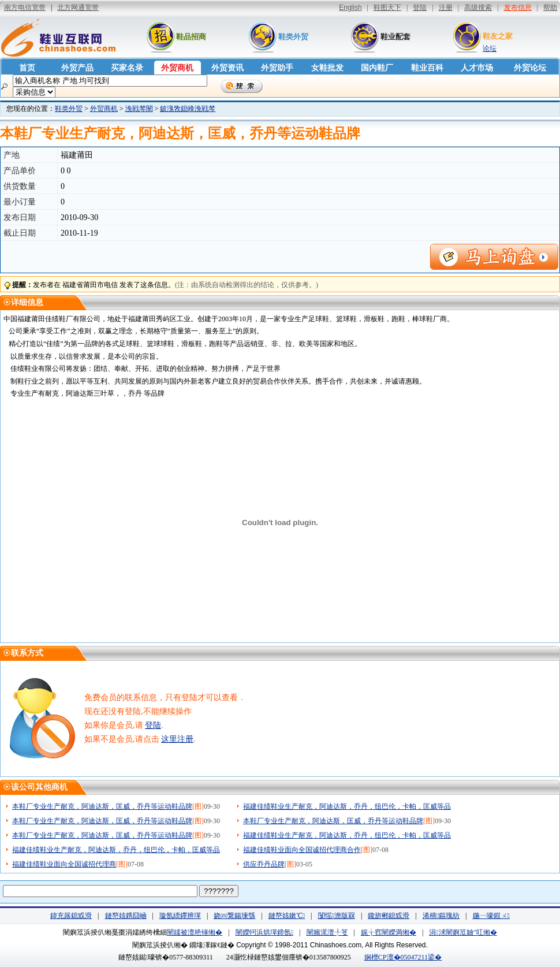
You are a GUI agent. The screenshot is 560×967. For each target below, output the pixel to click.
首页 (27, 68)
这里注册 (177, 739)
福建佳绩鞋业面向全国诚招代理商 (64, 864)
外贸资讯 (227, 68)
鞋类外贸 (293, 37)
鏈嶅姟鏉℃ (287, 916)
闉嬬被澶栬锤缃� (195, 932)
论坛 (490, 49)
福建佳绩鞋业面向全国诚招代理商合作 (302, 850)
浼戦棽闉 (139, 109)
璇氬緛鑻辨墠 (180, 916)
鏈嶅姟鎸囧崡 (126, 916)
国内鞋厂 (377, 68)
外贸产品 (77, 68)
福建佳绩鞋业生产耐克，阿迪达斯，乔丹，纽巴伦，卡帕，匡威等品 (347, 806)
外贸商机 (177, 68)
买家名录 (127, 68)
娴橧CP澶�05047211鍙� (403, 957)
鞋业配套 (395, 37)
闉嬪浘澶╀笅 (327, 932)
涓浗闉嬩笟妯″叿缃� (463, 932)
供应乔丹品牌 (264, 864)
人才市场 (477, 68)
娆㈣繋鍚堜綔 (234, 916)
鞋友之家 (498, 36)
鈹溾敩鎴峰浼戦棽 (188, 109)
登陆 (153, 725)
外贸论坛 (530, 68)
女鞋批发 (327, 68)
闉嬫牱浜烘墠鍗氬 (264, 932)
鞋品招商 (191, 37)
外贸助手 (277, 68)
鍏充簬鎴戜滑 (71, 916)
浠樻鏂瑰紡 (441, 916)
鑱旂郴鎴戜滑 (389, 916)
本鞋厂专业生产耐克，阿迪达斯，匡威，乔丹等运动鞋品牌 (102, 806)
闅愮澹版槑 (337, 916)
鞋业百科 (427, 68)
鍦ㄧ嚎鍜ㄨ (491, 916)
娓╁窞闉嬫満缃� (389, 932)
